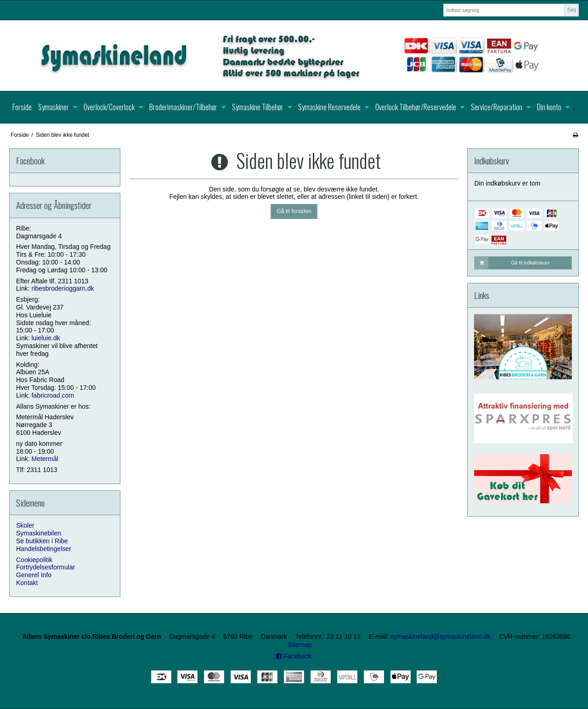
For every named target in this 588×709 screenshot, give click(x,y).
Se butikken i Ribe (42, 541)
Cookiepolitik (34, 560)
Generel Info (34, 575)
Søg (571, 10)
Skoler (25, 525)
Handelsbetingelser (44, 549)
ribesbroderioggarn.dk (62, 288)
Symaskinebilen (39, 533)
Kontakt (27, 583)
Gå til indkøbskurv (512, 263)
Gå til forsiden (294, 211)
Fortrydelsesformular (45, 567)
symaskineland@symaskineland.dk (441, 636)
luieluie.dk (45, 338)
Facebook (294, 656)
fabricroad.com (53, 395)
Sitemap (300, 645)
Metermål (45, 459)
